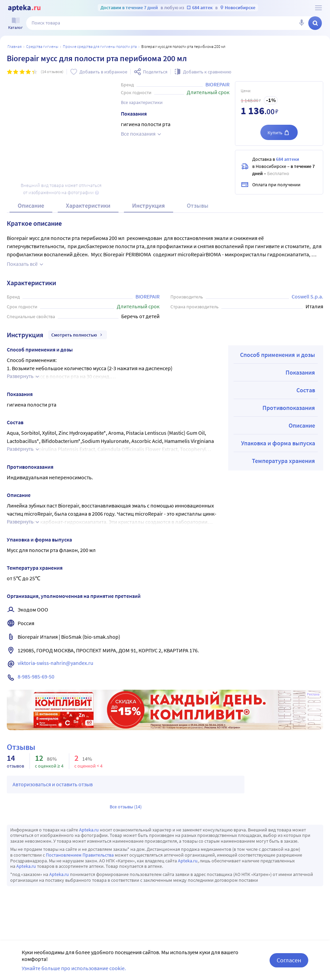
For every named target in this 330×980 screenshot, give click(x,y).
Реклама (313, 694)
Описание (31, 205)
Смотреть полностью (78, 335)
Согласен (289, 960)
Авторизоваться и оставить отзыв (53, 784)
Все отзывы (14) (126, 807)
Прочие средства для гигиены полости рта (100, 46)
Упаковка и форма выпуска (278, 443)
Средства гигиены (42, 46)
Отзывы (198, 205)
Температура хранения (283, 461)
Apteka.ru (89, 830)
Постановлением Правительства (80, 855)
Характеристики (88, 205)
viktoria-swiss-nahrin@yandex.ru (56, 663)
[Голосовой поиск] (301, 23)
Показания (300, 372)
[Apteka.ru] (24, 8)
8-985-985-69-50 (36, 676)
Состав (306, 390)
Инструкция (149, 205)
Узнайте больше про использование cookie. (74, 968)
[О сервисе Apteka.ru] (318, 8)
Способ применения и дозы (278, 355)
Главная (15, 46)
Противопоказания (289, 408)
